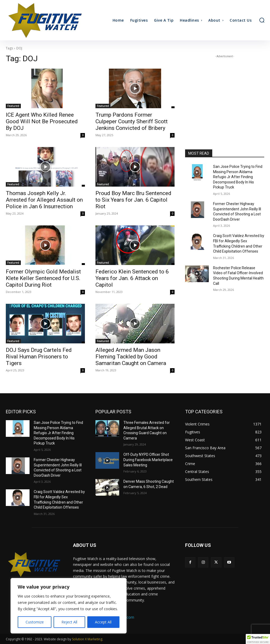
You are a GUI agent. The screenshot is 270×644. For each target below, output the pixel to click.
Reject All (69, 622)
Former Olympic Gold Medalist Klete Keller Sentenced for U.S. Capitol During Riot (43, 278)
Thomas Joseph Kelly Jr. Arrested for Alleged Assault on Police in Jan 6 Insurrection (44, 200)
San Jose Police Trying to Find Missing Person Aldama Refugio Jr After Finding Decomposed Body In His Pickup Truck (238, 177)
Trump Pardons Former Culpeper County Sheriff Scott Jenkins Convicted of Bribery (132, 121)
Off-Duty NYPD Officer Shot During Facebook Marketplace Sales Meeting (148, 460)
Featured (13, 106)
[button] (262, 20)
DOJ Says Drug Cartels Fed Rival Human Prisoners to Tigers (39, 357)
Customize (35, 622)
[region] (69, 606)
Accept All (103, 622)
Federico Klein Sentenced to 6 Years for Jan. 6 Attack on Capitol (132, 278)
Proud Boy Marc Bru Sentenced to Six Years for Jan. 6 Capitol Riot (133, 200)
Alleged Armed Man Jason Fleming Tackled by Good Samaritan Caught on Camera (131, 357)
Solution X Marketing (87, 639)
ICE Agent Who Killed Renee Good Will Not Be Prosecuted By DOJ (42, 121)
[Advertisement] (225, 92)
